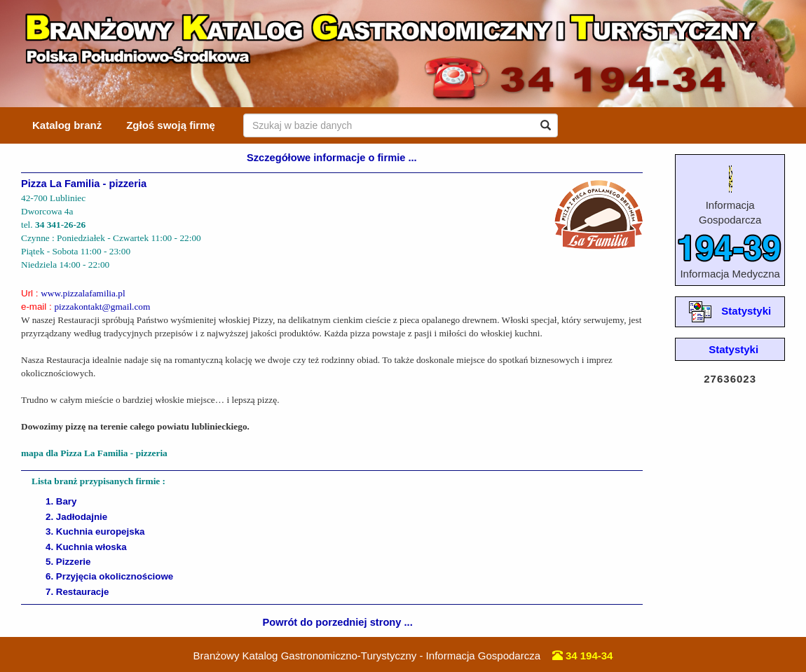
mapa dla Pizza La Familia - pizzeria (94, 453)
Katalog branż (67, 125)
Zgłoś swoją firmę (171, 125)
